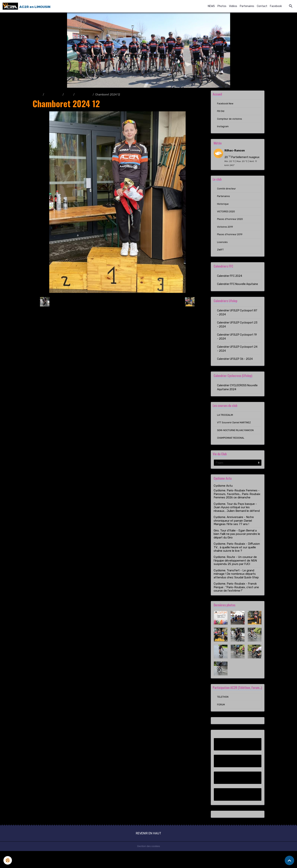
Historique (223, 209)
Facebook (276, 6)
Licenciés (223, 249)
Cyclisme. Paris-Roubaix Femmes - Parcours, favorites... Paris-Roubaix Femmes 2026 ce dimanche (237, 505)
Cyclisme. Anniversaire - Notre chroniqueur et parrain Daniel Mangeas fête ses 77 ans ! (234, 531)
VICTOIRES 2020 (227, 217)
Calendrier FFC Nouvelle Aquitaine (238, 292)
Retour (117, 302)
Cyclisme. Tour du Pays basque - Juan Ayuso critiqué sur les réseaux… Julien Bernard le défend (237, 518)
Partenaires (247, 6)
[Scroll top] (289, 860)
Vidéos (233, 6)
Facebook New (226, 105)
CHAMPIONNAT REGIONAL (232, 448)
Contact (262, 6)
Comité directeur (228, 192)
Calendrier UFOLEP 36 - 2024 (235, 367)
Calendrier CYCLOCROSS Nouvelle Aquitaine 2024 (237, 395)
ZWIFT (221, 257)
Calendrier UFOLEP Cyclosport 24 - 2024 (237, 357)
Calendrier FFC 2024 (230, 284)
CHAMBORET (84, 95)
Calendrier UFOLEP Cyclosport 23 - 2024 (237, 332)
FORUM (221, 722)
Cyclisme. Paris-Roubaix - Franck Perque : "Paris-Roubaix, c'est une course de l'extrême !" (236, 598)
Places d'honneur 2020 (231, 225)
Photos (222, 6)
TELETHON (224, 713)
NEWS (211, 6)
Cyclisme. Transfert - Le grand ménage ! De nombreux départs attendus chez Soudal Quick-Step (236, 584)
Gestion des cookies (149, 863)
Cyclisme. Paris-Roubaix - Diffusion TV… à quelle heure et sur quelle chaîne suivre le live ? (237, 558)
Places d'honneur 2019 (231, 241)
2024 (69, 95)
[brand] (27, 6)
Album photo (53, 95)
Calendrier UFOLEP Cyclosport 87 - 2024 (237, 320)
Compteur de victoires (231, 121)
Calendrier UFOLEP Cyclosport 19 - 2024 (237, 344)
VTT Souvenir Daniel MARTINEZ (236, 432)
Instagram (223, 129)
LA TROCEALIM (226, 424)
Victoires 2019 (226, 233)
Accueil (37, 95)
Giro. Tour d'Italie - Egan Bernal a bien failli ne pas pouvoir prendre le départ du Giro (237, 545)
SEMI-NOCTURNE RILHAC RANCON (237, 440)
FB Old (221, 113)
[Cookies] (8, 860)
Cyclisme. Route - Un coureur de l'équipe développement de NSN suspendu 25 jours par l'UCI (235, 571)
